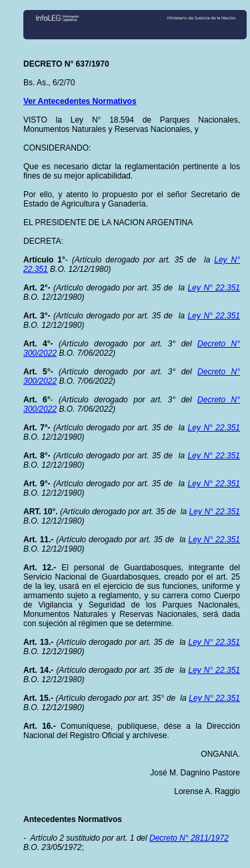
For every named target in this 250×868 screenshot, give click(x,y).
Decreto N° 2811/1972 (189, 838)
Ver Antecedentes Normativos (80, 101)
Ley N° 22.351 (214, 288)
